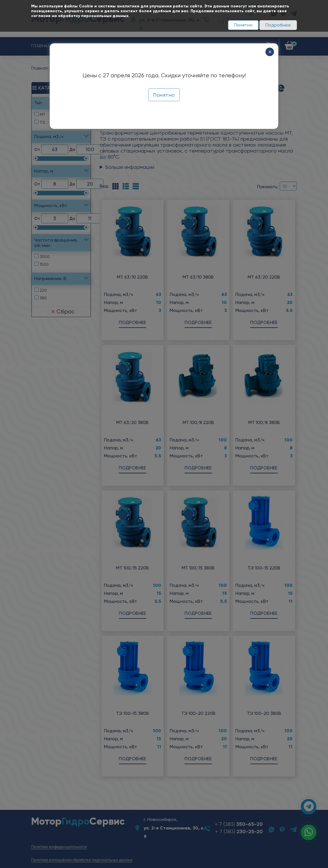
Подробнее (278, 25)
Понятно (243, 25)
